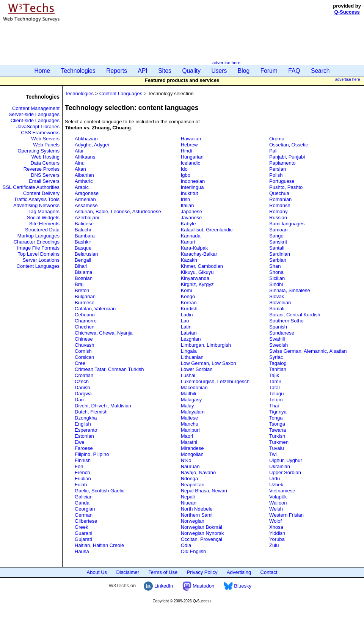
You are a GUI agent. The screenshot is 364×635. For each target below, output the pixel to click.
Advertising (239, 572)
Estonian (84, 436)
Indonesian (193, 181)
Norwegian (193, 521)
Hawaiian (191, 139)
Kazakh (189, 260)
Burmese (85, 303)
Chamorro (86, 321)
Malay (187, 406)
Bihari (81, 266)
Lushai (188, 375)
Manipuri (190, 430)
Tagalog (278, 363)
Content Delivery (41, 193)
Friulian (83, 479)
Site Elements (44, 224)
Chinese (84, 339)
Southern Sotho (286, 321)
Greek (81, 527)
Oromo (277, 139)
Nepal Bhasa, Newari (204, 491)
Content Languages (38, 266)
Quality (191, 71)
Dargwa (83, 394)
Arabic (82, 187)
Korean (189, 303)
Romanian (280, 199)
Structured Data (42, 230)
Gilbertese (86, 521)
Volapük (278, 497)
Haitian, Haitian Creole (99, 545)
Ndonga (190, 479)
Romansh (280, 205)
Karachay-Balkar (199, 254)
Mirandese (192, 448)
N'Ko (186, 460)
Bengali (83, 260)
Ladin (187, 315)
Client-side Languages (35, 120)
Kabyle (188, 224)
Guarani (83, 533)
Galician (84, 497)
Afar (79, 151)
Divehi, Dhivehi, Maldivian (103, 406)
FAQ (294, 71)
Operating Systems (39, 151)
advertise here (226, 62)
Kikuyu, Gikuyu (197, 272)
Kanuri (188, 242)
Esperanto (86, 430)
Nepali (188, 497)
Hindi (187, 151)
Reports (117, 71)
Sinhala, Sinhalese (290, 290)
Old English (193, 551)
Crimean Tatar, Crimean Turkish (109, 369)
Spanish (278, 327)
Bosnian (84, 278)
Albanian (84, 175)
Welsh (276, 509)
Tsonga (277, 424)
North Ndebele (197, 509)
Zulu (274, 545)
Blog (244, 71)
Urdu (275, 479)
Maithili (188, 394)
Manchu (190, 424)
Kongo (188, 296)
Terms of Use (163, 572)
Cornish (83, 351)
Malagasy (191, 400)
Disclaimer (128, 572)
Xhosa (276, 527)
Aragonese (87, 193)
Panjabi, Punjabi (287, 157)
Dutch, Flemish (91, 412)
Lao (185, 321)
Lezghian (191, 339)
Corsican (84, 357)
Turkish (277, 436)
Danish (82, 387)
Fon (79, 466)
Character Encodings (37, 242)
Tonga (276, 418)
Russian (278, 218)
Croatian (84, 375)
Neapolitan (193, 485)
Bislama (83, 272)
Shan (275, 266)
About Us (97, 572)
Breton (82, 290)
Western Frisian (286, 515)
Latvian (189, 333)
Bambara (85, 236)
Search (320, 71)
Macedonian (194, 387)
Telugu (276, 394)
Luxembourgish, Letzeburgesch (215, 381)
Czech (82, 381)
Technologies (78, 71)
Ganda (82, 503)
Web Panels (46, 145)
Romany (278, 211)
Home (42, 71)
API (143, 71)
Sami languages (287, 224)
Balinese (84, 224)
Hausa (82, 551)
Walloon (278, 503)
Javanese (191, 218)
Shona (276, 272)
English (83, 424)
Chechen (85, 327)
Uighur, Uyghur (286, 460)
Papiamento (282, 163)
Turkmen (279, 442)
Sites (165, 71)
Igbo (186, 175)
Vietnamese (282, 491)
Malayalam (193, 412)
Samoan (278, 230)
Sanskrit (278, 242)
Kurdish (189, 309)
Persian (278, 169)
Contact (269, 572)
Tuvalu (277, 448)
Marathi (189, 442)
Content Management (36, 108)
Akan (80, 169)
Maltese (190, 418)
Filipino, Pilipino (92, 454)
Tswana (278, 430)
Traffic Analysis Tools (37, 199)
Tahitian (278, 369)
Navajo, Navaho (198, 472)
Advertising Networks (36, 205)
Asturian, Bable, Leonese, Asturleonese (118, 211)
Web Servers (45, 139)
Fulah (81, 485)
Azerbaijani (87, 218)
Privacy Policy (202, 572)
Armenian (85, 199)
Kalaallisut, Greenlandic (207, 230)
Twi (273, 454)
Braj (79, 284)
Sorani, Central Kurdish (295, 315)
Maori (187, 436)
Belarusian (86, 254)
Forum (269, 71)
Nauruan (190, 466)
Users (219, 71)
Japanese (191, 211)
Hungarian (192, 157)
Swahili (277, 339)
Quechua (279, 193)
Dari (79, 400)
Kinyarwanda (195, 278)
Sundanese (282, 333)
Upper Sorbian (285, 472)
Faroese (84, 448)
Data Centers (45, 163)
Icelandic (191, 163)
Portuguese (282, 181)
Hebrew (189, 145)
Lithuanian (192, 357)
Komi (187, 290)
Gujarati (83, 539)
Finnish (83, 460)
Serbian (278, 260)
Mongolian (192, 454)
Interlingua (192, 187)
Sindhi (276, 284)
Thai (274, 406)
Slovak (277, 296)
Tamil (275, 381)
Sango (276, 236)
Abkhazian (86, 139)
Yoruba (277, 539)
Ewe (79, 442)
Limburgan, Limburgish (206, 345)
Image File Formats (38, 248)
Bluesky (238, 586)
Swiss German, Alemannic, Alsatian (308, 351)
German (84, 515)
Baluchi (83, 230)
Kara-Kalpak (195, 248)
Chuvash (84, 345)
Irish (186, 199)
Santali (277, 248)
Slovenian (280, 303)
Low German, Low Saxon (209, 363)
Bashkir (83, 242)
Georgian (85, 509)
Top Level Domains (38, 254)
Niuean (189, 503)
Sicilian (277, 278)
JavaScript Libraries (38, 127)
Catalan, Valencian (95, 309)
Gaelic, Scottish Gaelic (100, 491)
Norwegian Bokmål (202, 527)
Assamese (86, 205)
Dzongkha (86, 418)
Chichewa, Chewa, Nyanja (104, 333)
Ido (184, 169)
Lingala (189, 351)
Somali (277, 309)
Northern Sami (197, 515)
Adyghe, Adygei (92, 145)
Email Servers (44, 181)
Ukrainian (280, 466)
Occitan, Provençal (202, 539)
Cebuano (85, 315)
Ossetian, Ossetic (289, 145)
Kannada (191, 236)
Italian (187, 205)
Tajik (274, 375)
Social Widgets (43, 218)
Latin (186, 327)
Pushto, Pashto (286, 187)
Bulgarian (85, 296)
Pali (273, 151)
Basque (83, 248)
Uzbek (276, 485)
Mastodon (198, 586)
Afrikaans (85, 157)
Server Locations (41, 260)
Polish (276, 175)
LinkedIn (158, 586)
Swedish (278, 345)
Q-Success (347, 12)
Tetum (276, 400)
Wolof (275, 521)
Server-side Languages (34, 114)
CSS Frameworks (40, 133)
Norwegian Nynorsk (202, 533)
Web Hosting (45, 157)
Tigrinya (278, 412)
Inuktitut (190, 193)
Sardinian (280, 254)
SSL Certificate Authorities (31, 187)
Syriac (276, 357)
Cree (80, 363)
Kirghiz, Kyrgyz (197, 284)
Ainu (80, 163)
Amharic (84, 181)
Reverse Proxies (42, 169)
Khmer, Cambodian (202, 266)
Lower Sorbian (197, 369)
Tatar (275, 387)
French (82, 472)
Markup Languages (38, 236)
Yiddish (277, 533)
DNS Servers (45, 175)
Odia (186, 545)
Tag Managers (44, 211)
